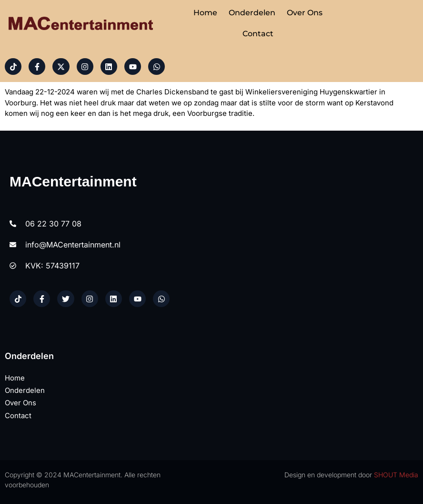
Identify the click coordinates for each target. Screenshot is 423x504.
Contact (258, 34)
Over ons (305, 13)
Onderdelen (252, 13)
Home (205, 13)
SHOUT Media (396, 475)
